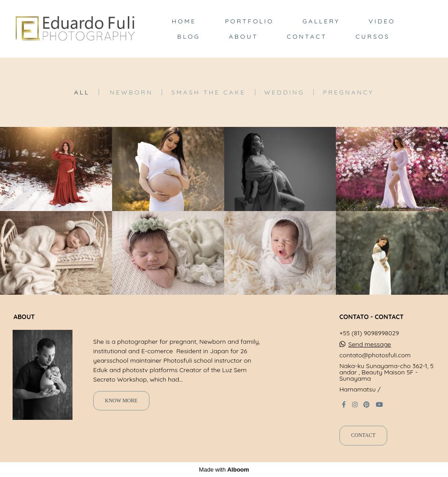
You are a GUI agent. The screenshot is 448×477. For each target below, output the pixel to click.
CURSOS (373, 36)
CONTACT (307, 36)
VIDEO (382, 21)
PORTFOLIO (249, 21)
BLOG (189, 36)
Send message (370, 344)
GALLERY (321, 21)
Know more (121, 401)
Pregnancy (348, 92)
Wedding (285, 92)
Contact (363, 435)
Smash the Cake (208, 92)
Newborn (131, 92)
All (82, 92)
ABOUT (243, 36)
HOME (184, 21)
